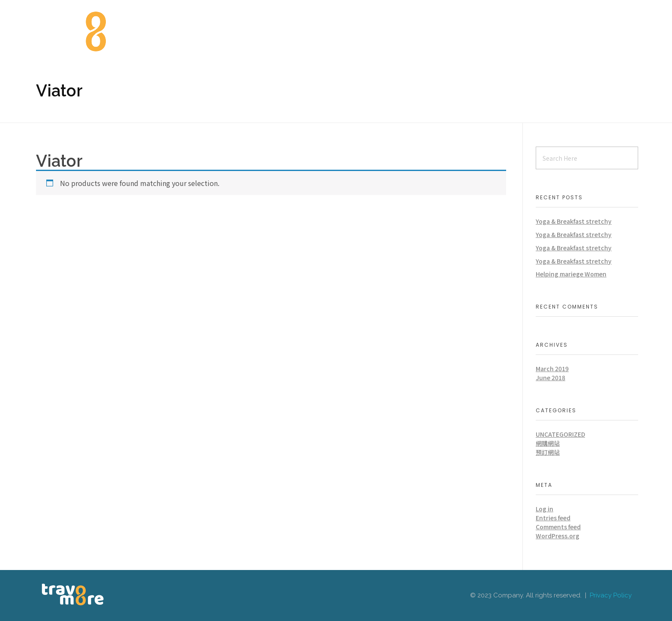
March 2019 (552, 369)
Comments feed (558, 527)
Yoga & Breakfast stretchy (574, 221)
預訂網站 (548, 452)
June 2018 (550, 378)
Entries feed (553, 518)
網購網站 (548, 443)
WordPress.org (558, 536)
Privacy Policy (611, 595)
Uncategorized (560, 434)
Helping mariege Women (571, 274)
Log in (544, 509)
